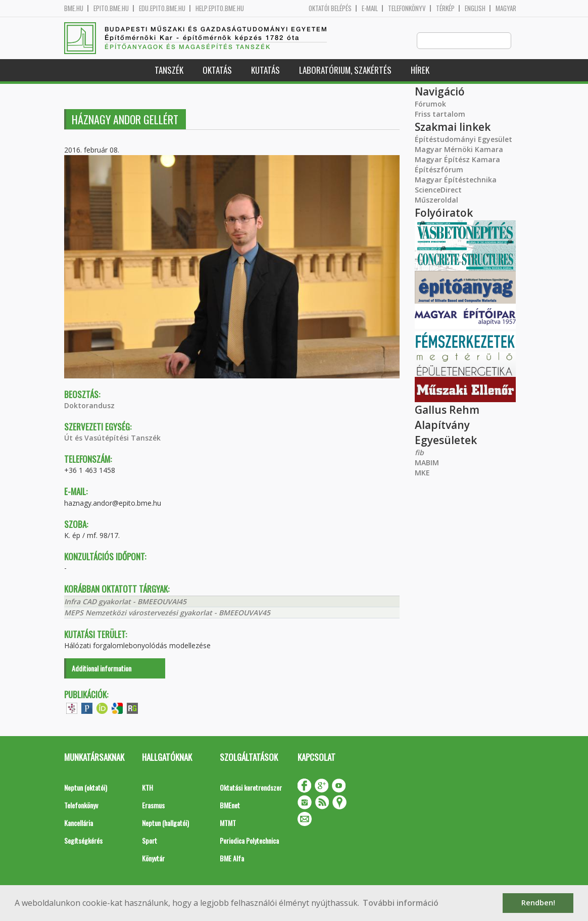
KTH (148, 788)
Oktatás (217, 70)
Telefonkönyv (407, 8)
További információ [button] (401, 903)
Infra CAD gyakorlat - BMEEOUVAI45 (125, 602)
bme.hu (74, 8)
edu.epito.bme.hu (162, 8)
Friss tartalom (440, 114)
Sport (150, 841)
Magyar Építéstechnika (456, 180)
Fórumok (430, 104)
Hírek (420, 70)
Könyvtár (153, 859)
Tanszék (169, 70)
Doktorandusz (89, 406)
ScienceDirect (438, 190)
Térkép (445, 8)
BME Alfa (232, 859)
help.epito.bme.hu (220, 8)
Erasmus (153, 806)
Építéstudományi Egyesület (463, 140)
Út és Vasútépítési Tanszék (112, 438)
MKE (422, 473)
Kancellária (79, 823)
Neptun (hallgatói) (165, 823)
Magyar (506, 8)
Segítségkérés (83, 841)
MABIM (427, 463)
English (475, 8)
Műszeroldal (436, 200)
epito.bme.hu (111, 8)
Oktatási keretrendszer (251, 788)
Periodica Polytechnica (249, 841)
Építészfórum (439, 170)
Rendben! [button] (538, 903)
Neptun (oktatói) (86, 788)
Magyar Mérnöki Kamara (459, 150)
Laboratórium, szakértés (345, 70)
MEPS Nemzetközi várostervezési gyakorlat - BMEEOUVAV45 (167, 613)
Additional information (102, 669)
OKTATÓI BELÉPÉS (330, 8)
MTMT (228, 823)
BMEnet (230, 806)
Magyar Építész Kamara (457, 160)
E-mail (370, 8)
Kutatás (265, 70)
